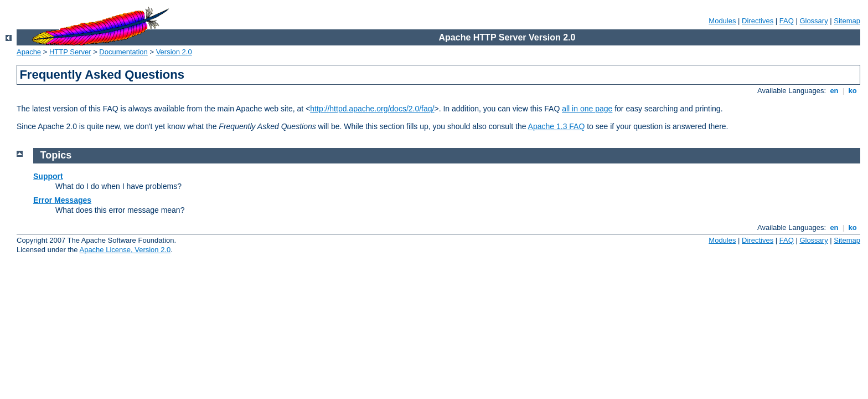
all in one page (587, 109)
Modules (722, 21)
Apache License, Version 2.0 (125, 250)
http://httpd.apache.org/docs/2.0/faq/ (372, 109)
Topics (56, 155)
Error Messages (62, 200)
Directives (758, 21)
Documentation (123, 52)
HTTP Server (70, 52)
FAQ (787, 21)
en (834, 91)
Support (48, 176)
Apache (29, 52)
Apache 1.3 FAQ (557, 126)
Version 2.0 (174, 52)
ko (852, 91)
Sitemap (847, 21)
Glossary (813, 21)
